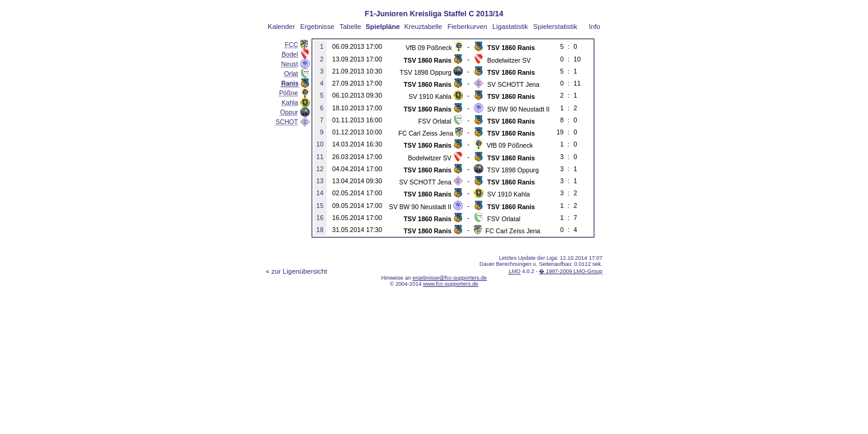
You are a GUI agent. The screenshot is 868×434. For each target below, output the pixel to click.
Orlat (291, 74)
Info (595, 27)
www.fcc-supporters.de (451, 284)
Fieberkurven (467, 27)
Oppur (289, 112)
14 (320, 193)
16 (320, 218)
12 (320, 169)
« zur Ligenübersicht (297, 271)
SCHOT (287, 122)
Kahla (290, 102)
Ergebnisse (317, 27)
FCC (292, 45)
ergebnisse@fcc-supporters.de (449, 278)
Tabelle (350, 27)
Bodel (290, 54)
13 (320, 181)
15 (320, 206)
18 (320, 230)
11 (320, 157)
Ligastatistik (510, 27)
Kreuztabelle (423, 27)
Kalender (281, 27)
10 (320, 144)
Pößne (288, 93)
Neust (290, 64)
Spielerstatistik (555, 27)
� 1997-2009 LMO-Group (571, 271)
